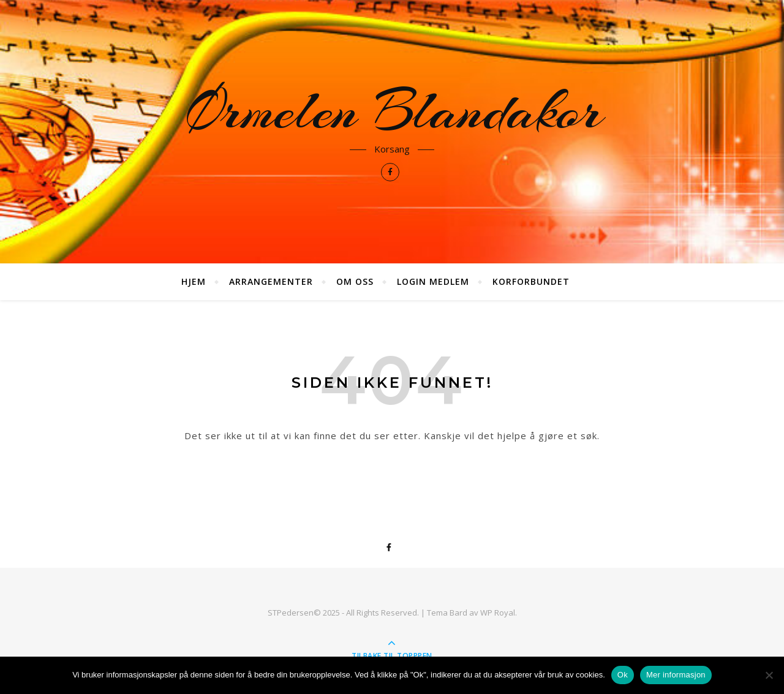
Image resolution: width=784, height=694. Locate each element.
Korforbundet (531, 281)
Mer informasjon (676, 675)
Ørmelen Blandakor (392, 111)
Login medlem (433, 281)
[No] (769, 675)
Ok (623, 675)
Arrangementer (271, 281)
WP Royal (498, 613)
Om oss (355, 281)
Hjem (194, 281)
